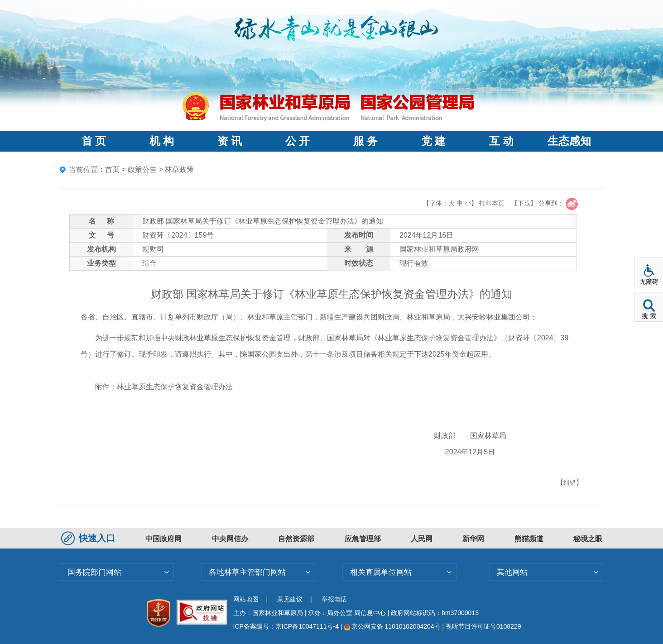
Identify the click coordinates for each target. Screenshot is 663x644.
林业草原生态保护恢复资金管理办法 (175, 387)
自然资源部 (296, 539)
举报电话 (334, 599)
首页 (112, 169)
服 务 (365, 141)
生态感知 (569, 141)
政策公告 (142, 169)
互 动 (501, 141)
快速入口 (89, 538)
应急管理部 (363, 539)
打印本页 (492, 203)
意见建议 (290, 599)
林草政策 (179, 169)
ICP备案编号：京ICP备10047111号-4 (287, 626)
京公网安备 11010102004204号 (392, 626)
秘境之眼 (588, 539)
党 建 (433, 141)
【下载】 (524, 203)
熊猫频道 (529, 539)
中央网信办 (230, 539)
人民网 (422, 539)
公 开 (298, 141)
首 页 (94, 141)
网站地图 (246, 599)
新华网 (473, 539)
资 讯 (230, 141)
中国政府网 (163, 539)
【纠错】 (570, 482)
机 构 (162, 141)
